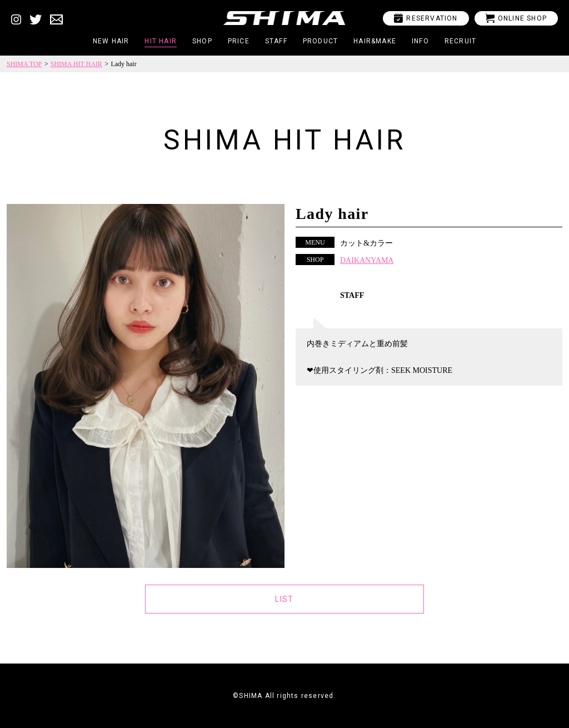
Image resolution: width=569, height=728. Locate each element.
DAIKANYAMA (367, 260)
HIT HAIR (161, 41)
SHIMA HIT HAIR (76, 64)
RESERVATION (426, 18)
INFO (420, 41)
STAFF (276, 41)
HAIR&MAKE (375, 41)
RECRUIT (460, 41)
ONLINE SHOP (516, 18)
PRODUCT (320, 41)
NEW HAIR (111, 41)
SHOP (202, 41)
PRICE (239, 41)
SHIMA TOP (24, 64)
